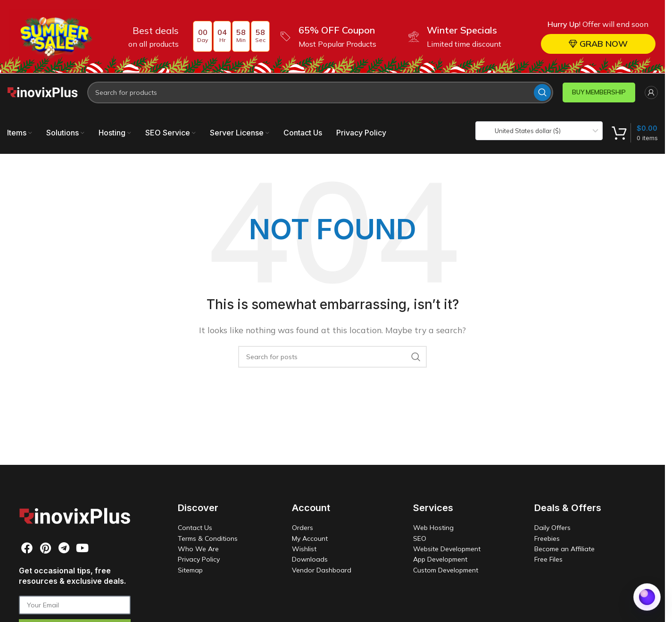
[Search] (320, 92)
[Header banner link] (332, 37)
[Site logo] (42, 91)
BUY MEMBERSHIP (599, 92)
